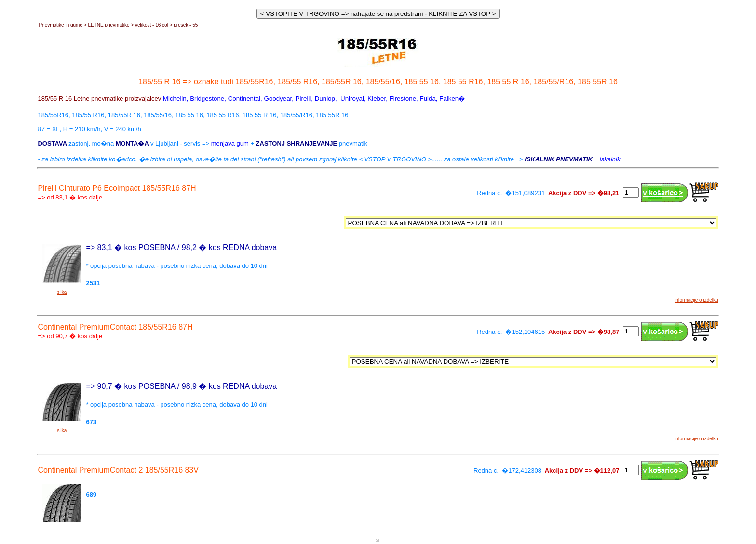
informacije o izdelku (696, 300)
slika (62, 292)
